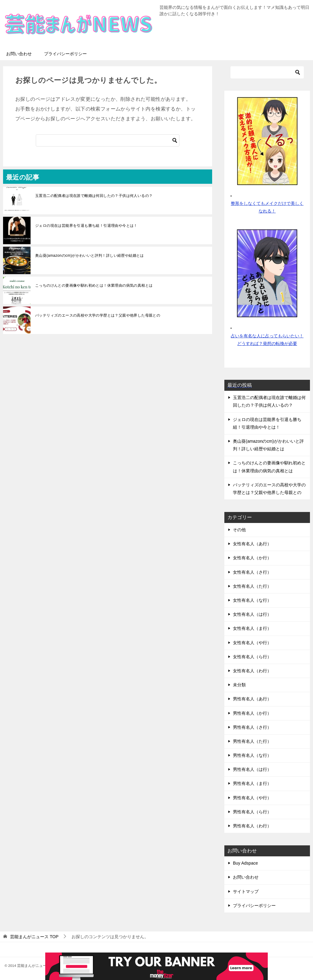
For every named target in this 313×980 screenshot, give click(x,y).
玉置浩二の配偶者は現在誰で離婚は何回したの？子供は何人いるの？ (94, 196)
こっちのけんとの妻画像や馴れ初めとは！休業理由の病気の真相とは (94, 285)
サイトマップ (246, 891)
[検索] (108, 140)
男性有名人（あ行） (252, 699)
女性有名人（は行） (252, 614)
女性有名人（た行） (252, 586)
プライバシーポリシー (65, 54)
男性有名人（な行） (252, 755)
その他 (239, 530)
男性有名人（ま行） (252, 783)
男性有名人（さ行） (252, 727)
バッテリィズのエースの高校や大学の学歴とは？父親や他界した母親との (98, 315)
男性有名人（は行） (252, 769)
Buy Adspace (245, 863)
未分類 (239, 685)
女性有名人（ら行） (252, 657)
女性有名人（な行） (252, 600)
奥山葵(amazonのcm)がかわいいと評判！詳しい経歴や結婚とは (90, 256)
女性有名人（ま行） (252, 628)
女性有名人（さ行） (252, 572)
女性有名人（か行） (252, 558)
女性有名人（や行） (252, 643)
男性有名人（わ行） (252, 826)
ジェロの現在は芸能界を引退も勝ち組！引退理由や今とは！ (86, 226)
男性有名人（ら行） (252, 812)
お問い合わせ (19, 54)
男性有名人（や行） (252, 798)
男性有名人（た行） (252, 741)
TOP (34, 937)
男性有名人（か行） (252, 713)
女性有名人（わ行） (252, 671)
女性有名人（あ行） (252, 544)
